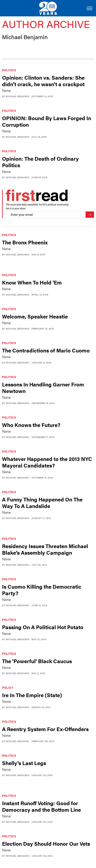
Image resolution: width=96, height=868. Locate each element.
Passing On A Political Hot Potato (43, 627)
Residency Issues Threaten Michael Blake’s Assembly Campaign (45, 549)
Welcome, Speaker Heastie (35, 316)
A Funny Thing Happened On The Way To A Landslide (42, 503)
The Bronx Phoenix (25, 242)
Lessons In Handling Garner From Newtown (43, 388)
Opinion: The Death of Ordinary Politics (40, 162)
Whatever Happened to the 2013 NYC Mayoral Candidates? (47, 462)
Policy (8, 687)
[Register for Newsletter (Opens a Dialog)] (90, 215)
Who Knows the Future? (31, 425)
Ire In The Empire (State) (32, 695)
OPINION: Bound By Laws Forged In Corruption (47, 121)
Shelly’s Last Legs (24, 763)
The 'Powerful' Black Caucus (37, 661)
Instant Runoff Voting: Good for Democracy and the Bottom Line (41, 806)
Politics (9, 70)
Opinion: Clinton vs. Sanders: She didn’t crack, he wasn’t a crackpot (43, 81)
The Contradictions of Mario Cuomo (46, 350)
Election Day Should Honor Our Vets (46, 844)
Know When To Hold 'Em (32, 282)
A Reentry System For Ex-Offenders (45, 729)
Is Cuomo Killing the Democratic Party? (42, 590)
